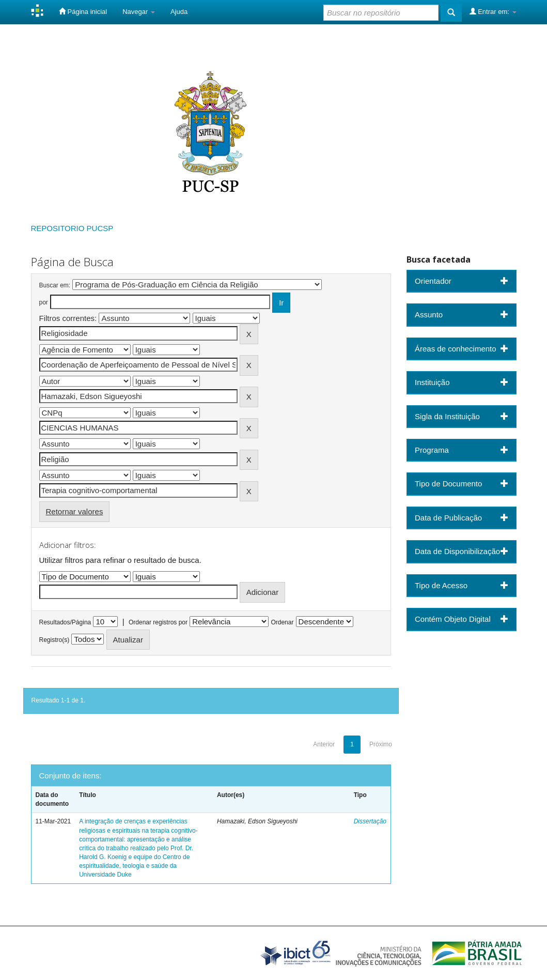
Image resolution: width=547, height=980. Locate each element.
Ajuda (179, 12)
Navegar (139, 12)
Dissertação (370, 821)
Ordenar (282, 622)
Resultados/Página (65, 622)
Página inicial (83, 11)
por (44, 302)
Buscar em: (55, 285)
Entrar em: (493, 11)
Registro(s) (54, 640)
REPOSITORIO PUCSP (72, 228)
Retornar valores (75, 511)
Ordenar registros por (158, 622)
